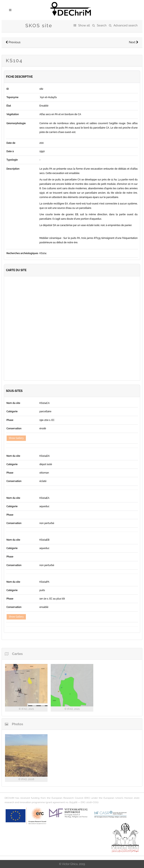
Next (134, 42)
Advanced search (126, 25)
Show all (84, 25)
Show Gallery (16, 438)
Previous (13, 42)
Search (102, 25)
